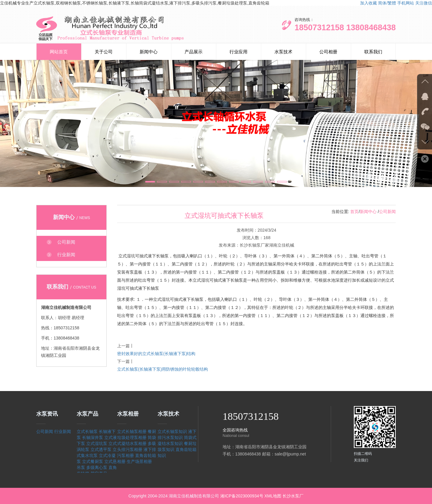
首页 (354, 212)
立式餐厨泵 (93, 461)
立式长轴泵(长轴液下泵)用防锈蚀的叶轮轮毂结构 (163, 369)
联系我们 (373, 52)
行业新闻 (63, 431)
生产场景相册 (139, 461)
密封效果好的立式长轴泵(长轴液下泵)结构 (156, 354)
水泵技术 (283, 52)
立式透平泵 (101, 449)
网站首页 (59, 52)
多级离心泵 (97, 467)
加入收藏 (368, 3)
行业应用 (238, 52)
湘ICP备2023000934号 (242, 496)
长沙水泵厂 (293, 496)
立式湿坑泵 (97, 443)
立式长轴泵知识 (172, 431)
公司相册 (328, 52)
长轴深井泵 (93, 437)
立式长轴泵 (87, 431)
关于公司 (104, 52)
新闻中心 (149, 52)
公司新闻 (387, 212)
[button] (150, 182)
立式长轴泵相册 (132, 431)
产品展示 (194, 52)
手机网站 (406, 3)
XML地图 (273, 496)
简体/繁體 (387, 3)
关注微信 (424, 3)
